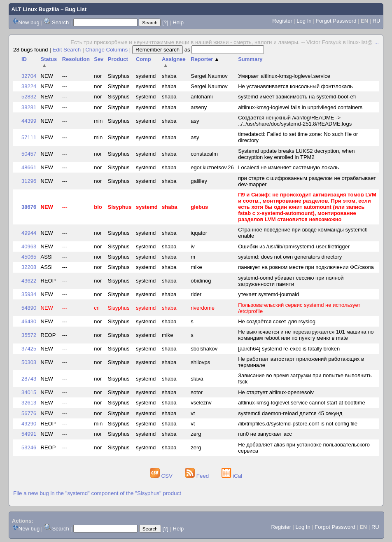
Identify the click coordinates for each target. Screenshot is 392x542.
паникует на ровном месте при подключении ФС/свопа (306, 267)
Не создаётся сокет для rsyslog (277, 321)
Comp (143, 59)
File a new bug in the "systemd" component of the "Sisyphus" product (97, 493)
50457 (29, 154)
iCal (232, 476)
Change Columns (106, 50)
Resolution (76, 59)
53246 (29, 447)
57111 (29, 137)
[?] (165, 22)
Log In (304, 21)
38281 (29, 107)
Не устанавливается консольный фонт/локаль (295, 86)
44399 (29, 121)
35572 (29, 335)
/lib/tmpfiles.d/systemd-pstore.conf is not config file (298, 424)
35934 (29, 294)
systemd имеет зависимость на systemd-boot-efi (297, 97)
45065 (29, 257)
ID (24, 59)
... (377, 42)
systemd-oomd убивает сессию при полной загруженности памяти (291, 281)
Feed (198, 476)
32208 (29, 267)
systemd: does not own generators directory (290, 257)
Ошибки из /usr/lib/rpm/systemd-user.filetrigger (294, 246)
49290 (29, 424)
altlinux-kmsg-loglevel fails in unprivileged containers (300, 107)
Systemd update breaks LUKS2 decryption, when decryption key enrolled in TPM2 (296, 154)
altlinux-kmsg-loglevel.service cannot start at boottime (302, 403)
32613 (29, 403)
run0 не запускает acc (265, 434)
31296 (29, 181)
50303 (29, 362)
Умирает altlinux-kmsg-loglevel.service (284, 76)
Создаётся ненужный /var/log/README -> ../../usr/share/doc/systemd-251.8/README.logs (295, 121)
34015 (29, 392)
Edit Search (66, 50)
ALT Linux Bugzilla (35, 9)
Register (282, 21)
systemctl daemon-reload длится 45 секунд (290, 413)
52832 (29, 97)
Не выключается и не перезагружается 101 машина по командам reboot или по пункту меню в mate (306, 335)
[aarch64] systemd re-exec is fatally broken (289, 349)
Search (60, 22)
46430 (29, 321)
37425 (29, 349)
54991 (29, 434)
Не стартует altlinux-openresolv (276, 392)
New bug (29, 22)
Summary (250, 59)
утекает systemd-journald (268, 294)
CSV (162, 476)
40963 (29, 246)
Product (118, 59)
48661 (29, 167)
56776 (29, 413)
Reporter (205, 59)
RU (377, 21)
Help (178, 22)
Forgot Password (336, 21)
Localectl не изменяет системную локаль (288, 167)
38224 (29, 86)
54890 (29, 308)
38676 (29, 207)
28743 (29, 379)
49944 (29, 233)
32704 (29, 76)
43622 (29, 281)
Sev (99, 59)
